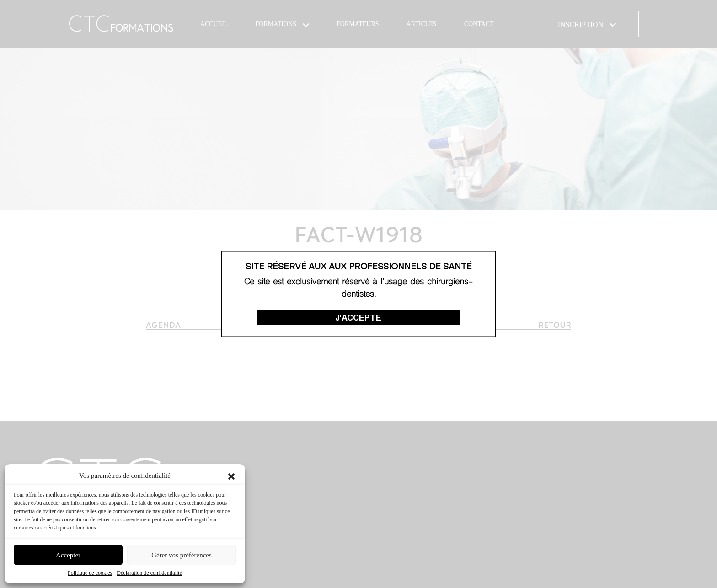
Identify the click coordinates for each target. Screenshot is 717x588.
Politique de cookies (90, 573)
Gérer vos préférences (182, 555)
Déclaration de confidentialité (149, 573)
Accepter (68, 555)
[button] (231, 476)
